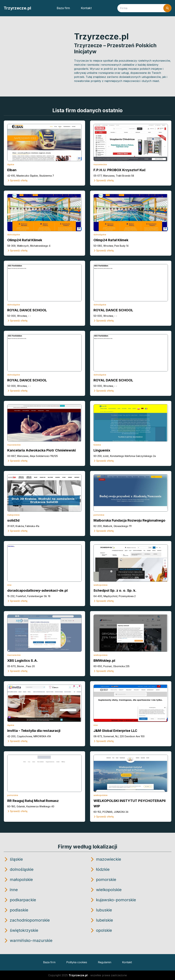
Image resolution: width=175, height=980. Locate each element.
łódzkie (97, 445)
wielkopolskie (101, 585)
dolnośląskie (14, 235)
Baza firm (63, 8)
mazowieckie (100, 164)
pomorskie (99, 515)
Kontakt (86, 8)
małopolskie (13, 515)
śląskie (11, 164)
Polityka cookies (77, 962)
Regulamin (105, 962)
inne (9, 585)
